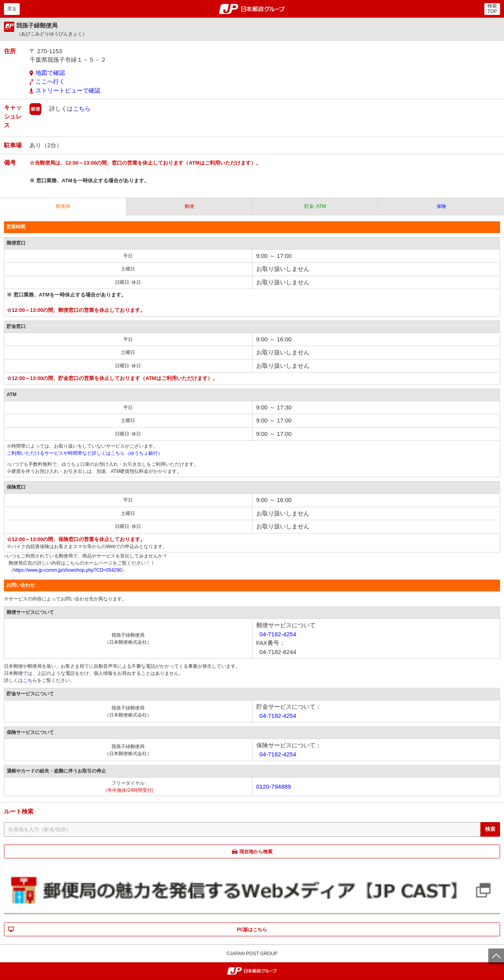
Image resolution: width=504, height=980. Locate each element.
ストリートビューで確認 (68, 90)
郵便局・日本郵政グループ (252, 9)
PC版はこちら (252, 930)
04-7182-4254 (278, 634)
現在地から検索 (256, 852)
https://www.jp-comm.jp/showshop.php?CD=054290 (68, 570)
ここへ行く (50, 81)
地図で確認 (50, 73)
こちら (82, 108)
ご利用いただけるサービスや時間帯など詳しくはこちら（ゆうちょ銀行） (85, 453)
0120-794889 (274, 786)
